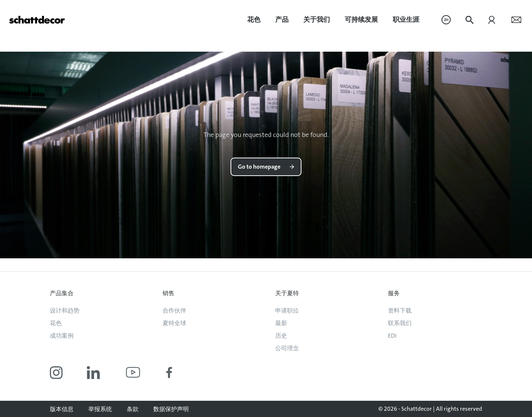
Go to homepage (259, 167)
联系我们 (400, 323)
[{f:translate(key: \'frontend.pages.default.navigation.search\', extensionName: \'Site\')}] (470, 20)
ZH (446, 20)
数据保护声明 (171, 409)
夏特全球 (174, 323)
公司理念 (287, 348)
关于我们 (317, 20)
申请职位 (287, 311)
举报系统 (100, 409)
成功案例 (62, 336)
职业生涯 (406, 20)
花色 (254, 20)
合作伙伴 (174, 311)
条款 (133, 409)
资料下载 (400, 311)
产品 (282, 20)
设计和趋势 (65, 311)
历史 (281, 336)
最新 (281, 323)
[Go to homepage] (37, 20)
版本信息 (62, 409)
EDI (392, 336)
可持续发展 (361, 20)
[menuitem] (254, 20)
